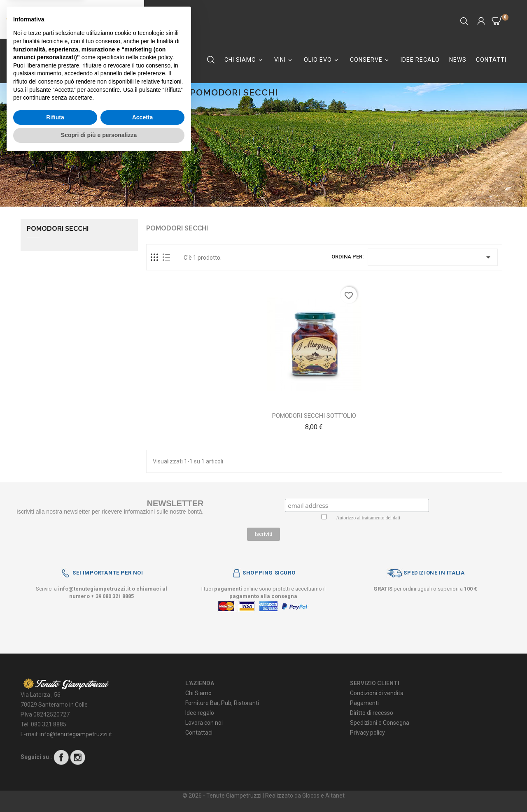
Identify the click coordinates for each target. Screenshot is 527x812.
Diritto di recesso (372, 713)
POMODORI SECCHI (58, 229)
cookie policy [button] (156, 712)
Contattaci (199, 733)
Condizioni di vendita (377, 693)
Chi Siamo (198, 693)
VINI (284, 60)
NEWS (458, 60)
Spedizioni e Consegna (380, 723)
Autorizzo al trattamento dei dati (368, 518)
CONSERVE (371, 60)
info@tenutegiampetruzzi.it (94, 589)
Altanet (335, 796)
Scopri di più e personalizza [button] (99, 789)
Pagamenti (364, 703)
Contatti (491, 60)
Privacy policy (367, 733)
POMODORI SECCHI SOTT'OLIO (314, 416)
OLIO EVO (322, 60)
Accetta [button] (143, 772)
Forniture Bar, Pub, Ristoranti (222, 703)
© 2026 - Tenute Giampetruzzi (223, 796)
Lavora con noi (204, 723)
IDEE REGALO (420, 60)
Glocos (311, 796)
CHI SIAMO (245, 60)
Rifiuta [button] (55, 772)
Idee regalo (200, 713)
